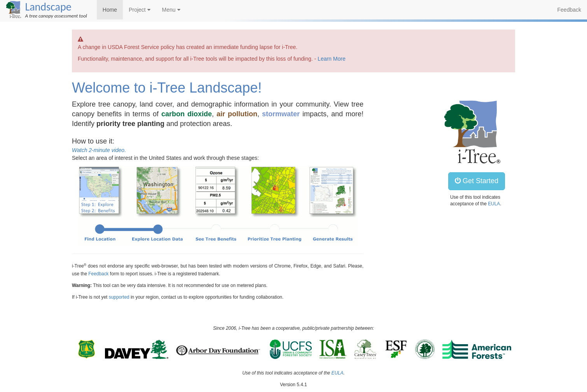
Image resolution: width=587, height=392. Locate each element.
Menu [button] (171, 10)
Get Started (477, 181)
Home (110, 10)
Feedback (569, 10)
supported (119, 297)
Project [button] (139, 10)
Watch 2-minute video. (99, 150)
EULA (494, 204)
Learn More (332, 59)
